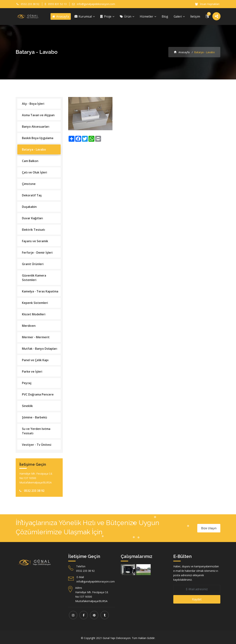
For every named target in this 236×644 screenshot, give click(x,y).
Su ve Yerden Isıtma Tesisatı (36, 431)
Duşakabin (29, 207)
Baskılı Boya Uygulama (38, 138)
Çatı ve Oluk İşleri (34, 172)
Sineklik (27, 406)
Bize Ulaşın (209, 528)
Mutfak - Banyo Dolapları (40, 349)
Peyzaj (27, 383)
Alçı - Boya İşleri (33, 104)
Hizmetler (148, 16)
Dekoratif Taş (32, 195)
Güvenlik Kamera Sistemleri (34, 278)
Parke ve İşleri (32, 372)
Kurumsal (85, 16)
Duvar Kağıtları (32, 218)
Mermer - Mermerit (36, 337)
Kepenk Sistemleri (35, 303)
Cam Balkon (30, 161)
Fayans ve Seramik (35, 241)
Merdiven (29, 326)
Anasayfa (61, 16)
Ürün (127, 16)
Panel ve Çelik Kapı (35, 360)
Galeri (179, 16)
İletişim (195, 16)
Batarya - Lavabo (34, 149)
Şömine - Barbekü (34, 417)
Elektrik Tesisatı (33, 230)
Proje (107, 16)
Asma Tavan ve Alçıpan (38, 115)
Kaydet (197, 599)
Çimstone (29, 184)
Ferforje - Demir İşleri (37, 253)
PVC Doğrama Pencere (38, 394)
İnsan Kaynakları (207, 4)
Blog (165, 16)
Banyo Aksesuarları (36, 127)
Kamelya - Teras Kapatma (40, 291)
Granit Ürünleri (33, 264)
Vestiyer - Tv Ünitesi (37, 445)
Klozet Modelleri (34, 314)
